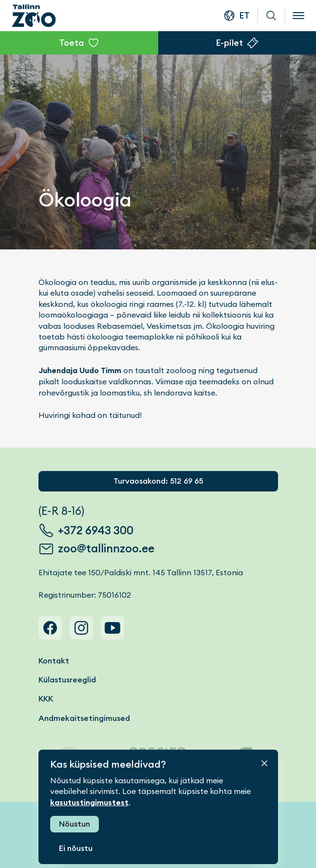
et (244, 15)
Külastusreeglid (67, 680)
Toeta (71, 43)
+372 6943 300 (96, 530)
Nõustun (74, 824)
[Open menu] (298, 16)
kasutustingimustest (89, 802)
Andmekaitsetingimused (84, 718)
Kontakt (54, 661)
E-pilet (229, 43)
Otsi (271, 16)
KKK (46, 699)
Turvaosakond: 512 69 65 (158, 481)
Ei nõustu (76, 848)
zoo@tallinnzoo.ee (106, 548)
